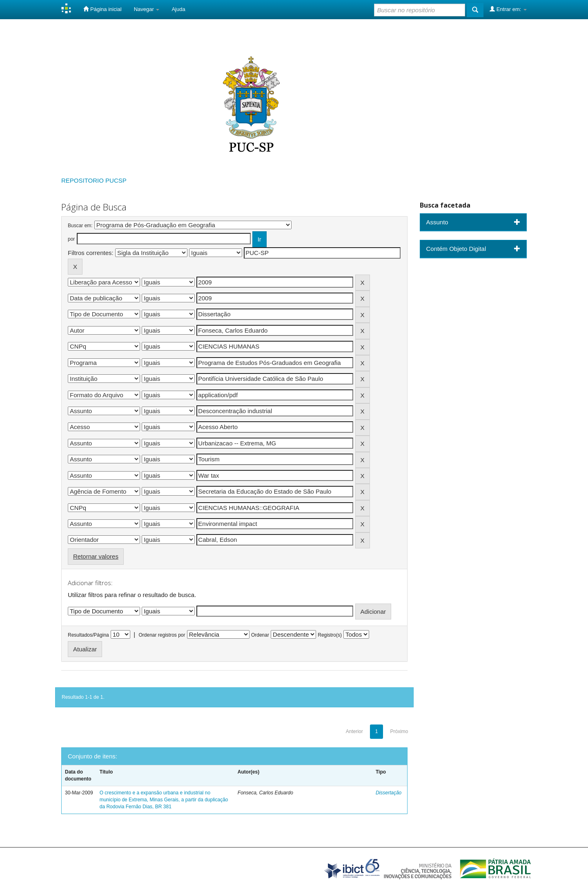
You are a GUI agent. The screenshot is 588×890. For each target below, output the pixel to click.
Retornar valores (96, 556)
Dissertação (389, 793)
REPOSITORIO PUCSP (94, 180)
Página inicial (102, 9)
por (71, 239)
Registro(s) (330, 635)
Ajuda (178, 9)
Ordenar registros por (162, 635)
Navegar (147, 9)
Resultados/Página (88, 635)
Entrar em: (508, 9)
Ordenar (260, 635)
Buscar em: (80, 226)
